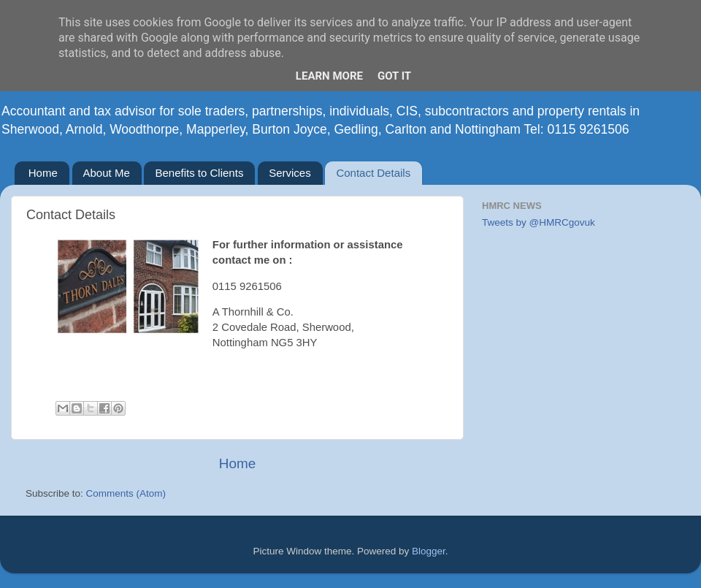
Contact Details (373, 173)
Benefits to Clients (199, 173)
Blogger (429, 551)
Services (290, 173)
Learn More (329, 76)
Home (43, 173)
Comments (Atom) (126, 493)
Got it (394, 76)
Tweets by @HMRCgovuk (539, 222)
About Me (107, 173)
